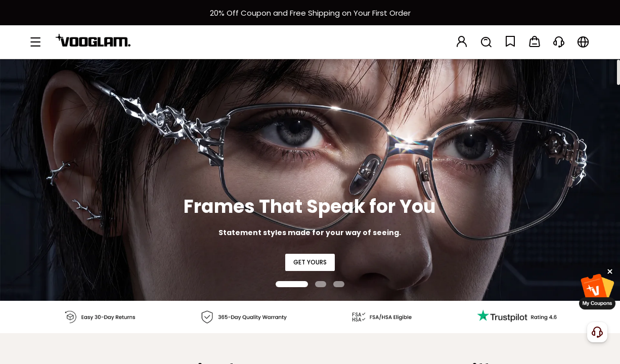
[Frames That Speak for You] (310, 180)
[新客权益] (310, 13)
